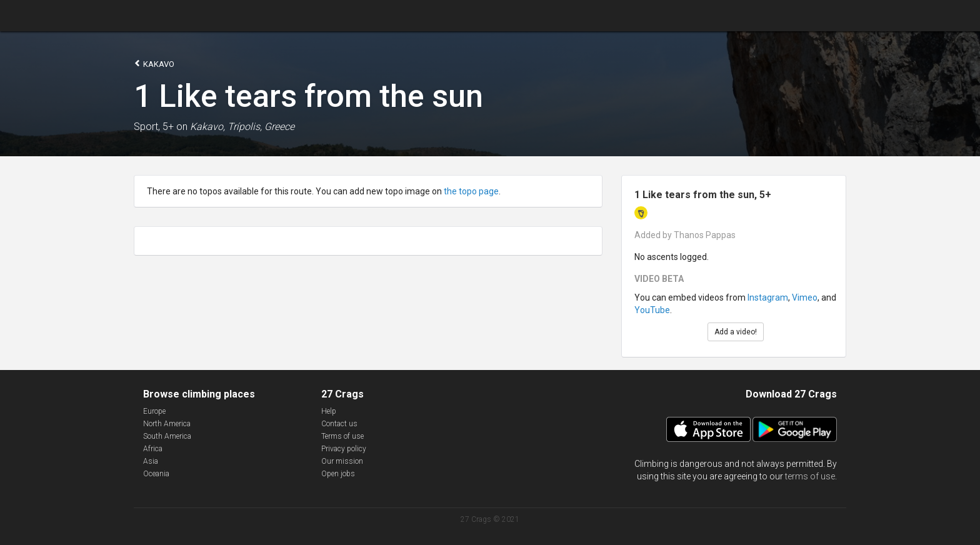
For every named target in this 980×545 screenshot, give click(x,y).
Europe (154, 411)
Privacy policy (344, 449)
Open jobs (338, 474)
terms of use (810, 476)
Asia (151, 461)
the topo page (471, 191)
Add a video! (736, 332)
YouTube (652, 310)
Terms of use (342, 436)
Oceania (156, 474)
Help (329, 411)
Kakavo (154, 63)
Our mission (342, 461)
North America (167, 424)
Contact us (339, 424)
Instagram (768, 297)
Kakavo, (207, 127)
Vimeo (805, 297)
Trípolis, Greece (261, 127)
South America (167, 436)
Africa (153, 449)
